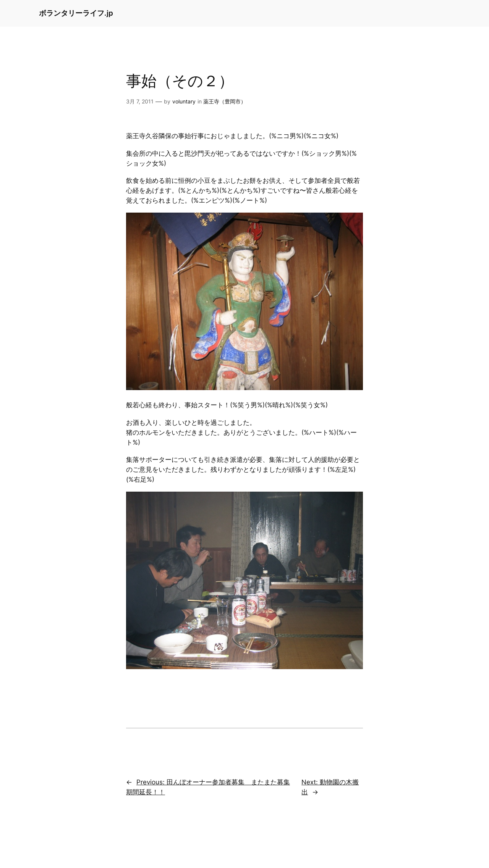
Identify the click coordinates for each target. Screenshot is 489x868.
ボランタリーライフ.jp (76, 13)
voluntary (184, 101)
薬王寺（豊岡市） (225, 101)
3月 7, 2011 (140, 101)
